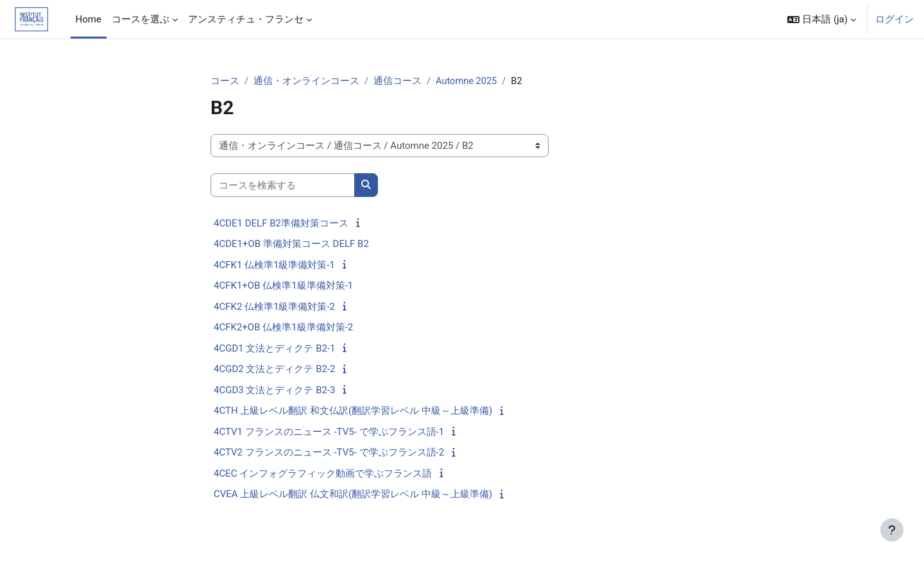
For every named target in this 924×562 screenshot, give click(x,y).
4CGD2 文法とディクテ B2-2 (274, 370)
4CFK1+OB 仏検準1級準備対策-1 (283, 286)
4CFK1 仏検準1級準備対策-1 (274, 266)
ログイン (894, 19)
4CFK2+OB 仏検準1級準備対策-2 (283, 328)
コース (225, 81)
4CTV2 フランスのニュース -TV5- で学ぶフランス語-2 (329, 453)
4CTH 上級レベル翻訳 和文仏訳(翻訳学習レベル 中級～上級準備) (353, 411)
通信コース (398, 81)
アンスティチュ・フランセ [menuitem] (246, 19)
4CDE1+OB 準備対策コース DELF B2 (291, 244)
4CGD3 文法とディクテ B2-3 (274, 391)
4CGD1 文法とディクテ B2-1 (274, 349)
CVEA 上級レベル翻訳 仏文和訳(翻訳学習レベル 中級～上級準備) (353, 495)
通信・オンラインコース (306, 81)
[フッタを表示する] (892, 530)
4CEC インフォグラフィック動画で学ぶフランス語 (323, 474)
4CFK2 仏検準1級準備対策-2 (274, 307)
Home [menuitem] (89, 19)
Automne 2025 (468, 81)
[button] (822, 19)
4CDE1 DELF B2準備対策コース (281, 224)
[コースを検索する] (283, 186)
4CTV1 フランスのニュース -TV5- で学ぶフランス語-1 (329, 432)
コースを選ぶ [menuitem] (141, 19)
